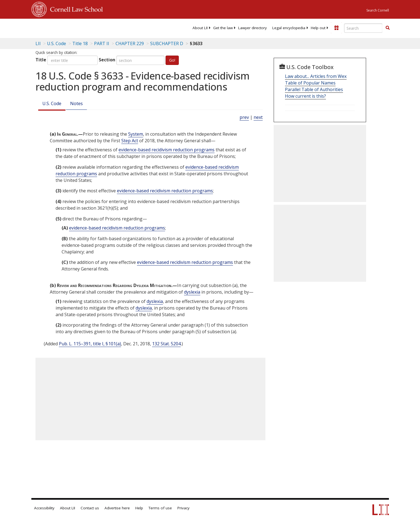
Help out (318, 28)
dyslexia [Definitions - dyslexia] (192, 292)
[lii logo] (93, 28)
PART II (102, 43)
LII (38, 43)
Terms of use (160, 508)
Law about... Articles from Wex (316, 76)
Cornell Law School (75, 9)
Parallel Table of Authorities (314, 89)
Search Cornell (378, 10)
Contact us (90, 508)
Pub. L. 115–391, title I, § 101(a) (90, 344)
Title (41, 60)
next (258, 117)
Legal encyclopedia (289, 28)
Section (107, 60)
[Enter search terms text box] (363, 28)
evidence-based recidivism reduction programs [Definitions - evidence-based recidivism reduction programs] (167, 150)
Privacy (183, 508)
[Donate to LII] (336, 28)
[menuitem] (200, 28)
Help (139, 508)
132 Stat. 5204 (166, 344)
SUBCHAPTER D (167, 43)
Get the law (223, 28)
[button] (388, 28)
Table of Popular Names (310, 83)
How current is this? (305, 96)
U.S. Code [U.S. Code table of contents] (57, 43)
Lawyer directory (252, 28)
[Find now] (388, 28)
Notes (76, 103)
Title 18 (80, 43)
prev (244, 117)
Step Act (130, 141)
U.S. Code (52, 103)
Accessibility (44, 508)
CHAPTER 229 (130, 43)
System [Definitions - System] (136, 134)
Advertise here (117, 508)
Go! (172, 60)
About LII (200, 28)
